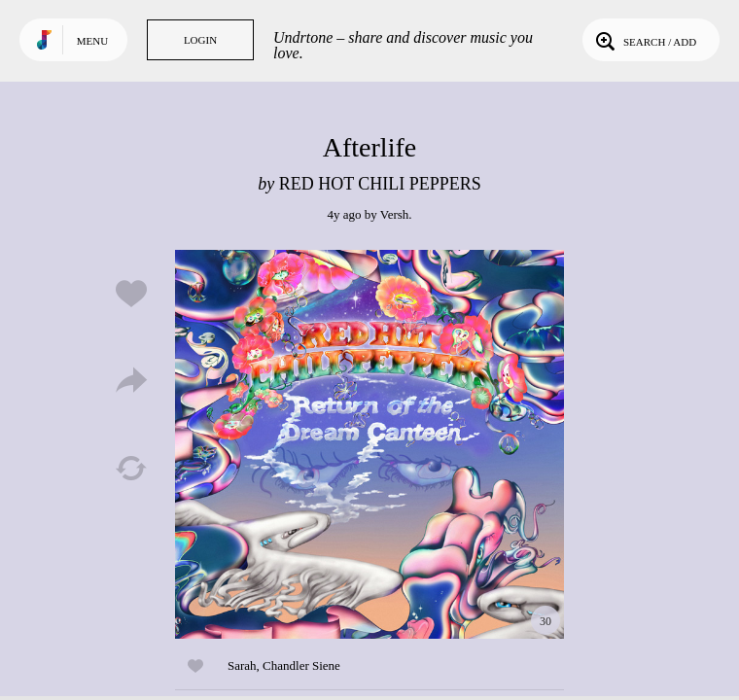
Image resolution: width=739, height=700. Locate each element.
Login (200, 40)
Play (369, 444)
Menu (92, 41)
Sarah (242, 665)
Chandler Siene (301, 665)
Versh (395, 214)
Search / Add (644, 40)
